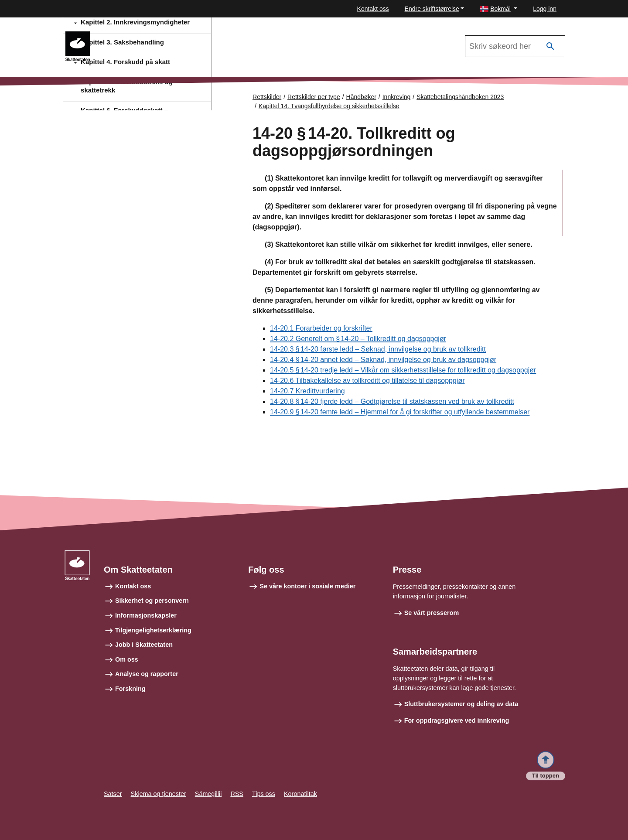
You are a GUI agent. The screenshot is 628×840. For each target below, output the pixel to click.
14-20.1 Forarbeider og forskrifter (321, 329)
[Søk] (550, 46)
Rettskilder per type (314, 97)
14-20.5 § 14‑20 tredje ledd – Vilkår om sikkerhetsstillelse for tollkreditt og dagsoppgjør (403, 370)
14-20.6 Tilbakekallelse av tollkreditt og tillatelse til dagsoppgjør (367, 381)
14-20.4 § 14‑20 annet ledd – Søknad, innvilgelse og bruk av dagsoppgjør (383, 360)
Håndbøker (361, 97)
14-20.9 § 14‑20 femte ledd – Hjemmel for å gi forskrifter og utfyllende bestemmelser (400, 412)
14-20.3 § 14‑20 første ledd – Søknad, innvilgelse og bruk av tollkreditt (378, 350)
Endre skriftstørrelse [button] (432, 9)
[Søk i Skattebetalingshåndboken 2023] (515, 46)
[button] (498, 9)
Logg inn (545, 9)
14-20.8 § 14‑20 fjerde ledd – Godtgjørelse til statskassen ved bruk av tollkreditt (392, 402)
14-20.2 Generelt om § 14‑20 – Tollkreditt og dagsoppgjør (358, 339)
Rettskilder (267, 97)
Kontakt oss (373, 9)
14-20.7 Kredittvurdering (307, 391)
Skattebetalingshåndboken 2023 (460, 97)
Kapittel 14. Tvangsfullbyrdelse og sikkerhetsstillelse (329, 106)
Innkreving (122, 35)
